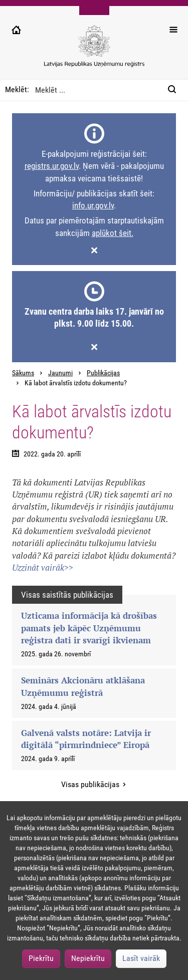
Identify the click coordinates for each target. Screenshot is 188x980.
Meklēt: (17, 89)
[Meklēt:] (175, 90)
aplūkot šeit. (113, 233)
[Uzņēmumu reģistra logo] (94, 51)
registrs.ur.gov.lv (52, 166)
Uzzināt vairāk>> (43, 567)
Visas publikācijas (91, 784)
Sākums (23, 373)
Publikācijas (103, 373)
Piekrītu (41, 958)
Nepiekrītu (88, 958)
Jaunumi (60, 373)
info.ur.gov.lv (93, 205)
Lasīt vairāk (141, 958)
